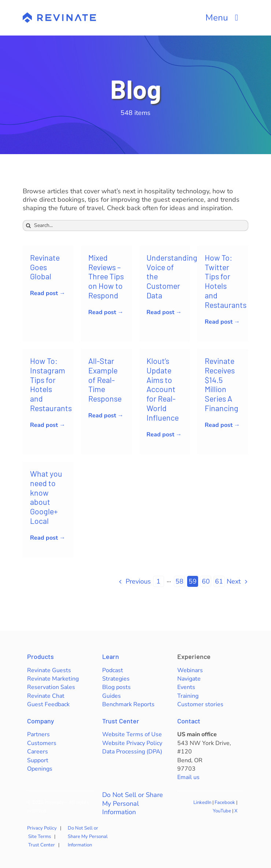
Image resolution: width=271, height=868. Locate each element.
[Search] (28, 226)
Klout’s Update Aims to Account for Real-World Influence (163, 389)
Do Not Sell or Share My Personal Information (133, 804)
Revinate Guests (49, 670)
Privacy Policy (42, 828)
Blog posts (116, 687)
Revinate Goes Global (45, 267)
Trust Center (121, 721)
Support (38, 760)
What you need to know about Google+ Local (46, 497)
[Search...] (135, 226)
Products (40, 656)
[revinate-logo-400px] (59, 16)
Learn (111, 656)
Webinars (190, 670)
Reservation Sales (51, 687)
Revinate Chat (46, 696)
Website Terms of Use (132, 734)
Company (41, 721)
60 (206, 581)
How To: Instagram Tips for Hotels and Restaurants (51, 384)
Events (186, 687)
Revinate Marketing (53, 679)
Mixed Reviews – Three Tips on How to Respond (106, 276)
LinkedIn (202, 802)
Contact (189, 721)
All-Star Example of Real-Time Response (105, 379)
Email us (188, 777)
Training (188, 696)
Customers (42, 743)
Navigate (189, 679)
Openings (40, 769)
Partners (38, 734)
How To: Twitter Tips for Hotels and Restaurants (226, 281)
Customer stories (200, 704)
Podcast (113, 670)
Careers (38, 752)
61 (219, 581)
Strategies (116, 679)
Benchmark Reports (128, 704)
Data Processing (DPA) (132, 752)
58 (179, 581)
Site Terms (40, 837)
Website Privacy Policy (132, 743)
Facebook (225, 802)
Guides (112, 696)
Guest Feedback (48, 704)
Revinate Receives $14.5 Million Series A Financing (222, 384)
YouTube (222, 811)
